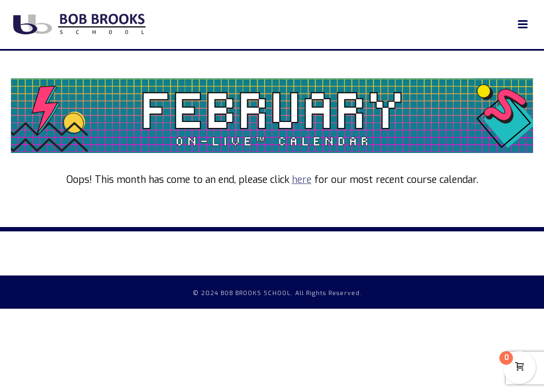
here (302, 180)
